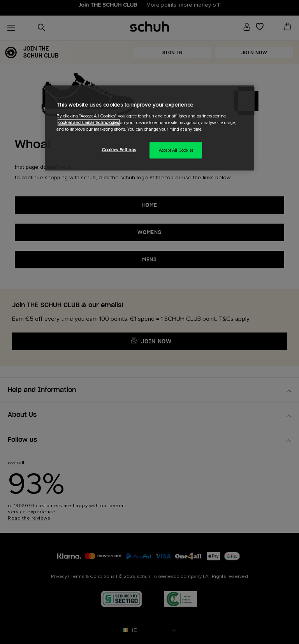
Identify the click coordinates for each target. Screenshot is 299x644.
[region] (149, 128)
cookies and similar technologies (89, 123)
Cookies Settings (119, 150)
